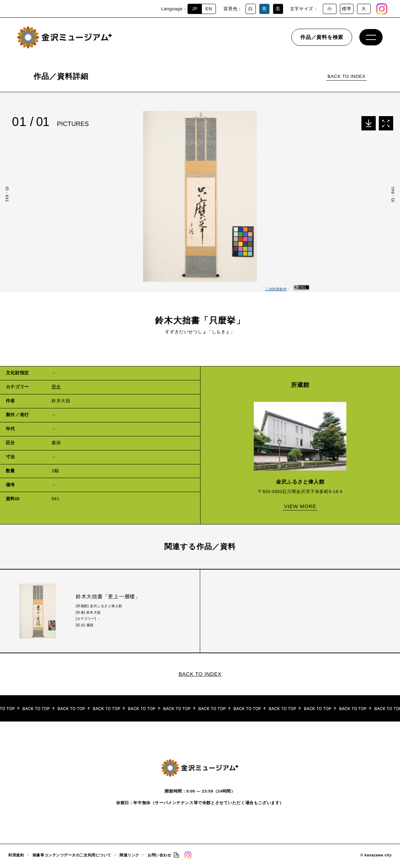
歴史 (56, 387)
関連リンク (129, 857)
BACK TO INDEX (347, 76)
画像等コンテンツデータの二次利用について (72, 857)
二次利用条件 (276, 289)
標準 (347, 9)
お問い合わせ (159, 857)
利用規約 (16, 857)
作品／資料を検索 (322, 39)
